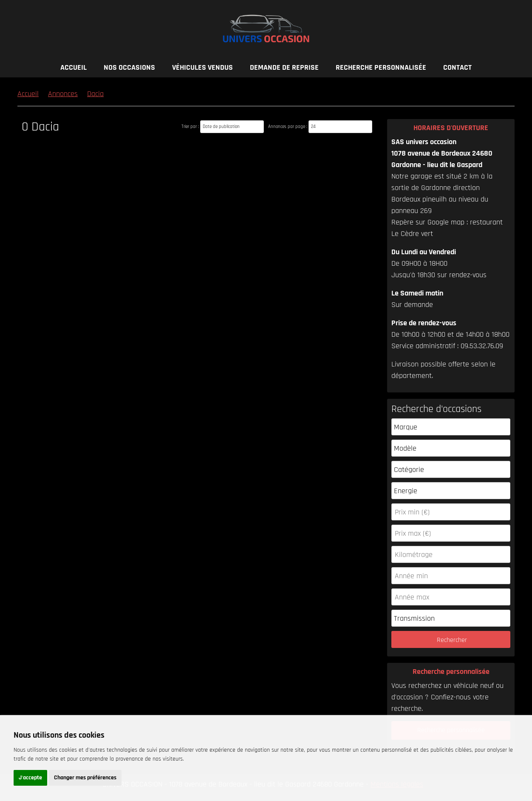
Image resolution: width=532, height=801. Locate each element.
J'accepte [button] (30, 778)
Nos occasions (129, 67)
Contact (457, 67)
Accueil (74, 67)
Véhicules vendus (202, 67)
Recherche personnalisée (381, 67)
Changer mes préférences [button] (85, 778)
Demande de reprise (284, 67)
